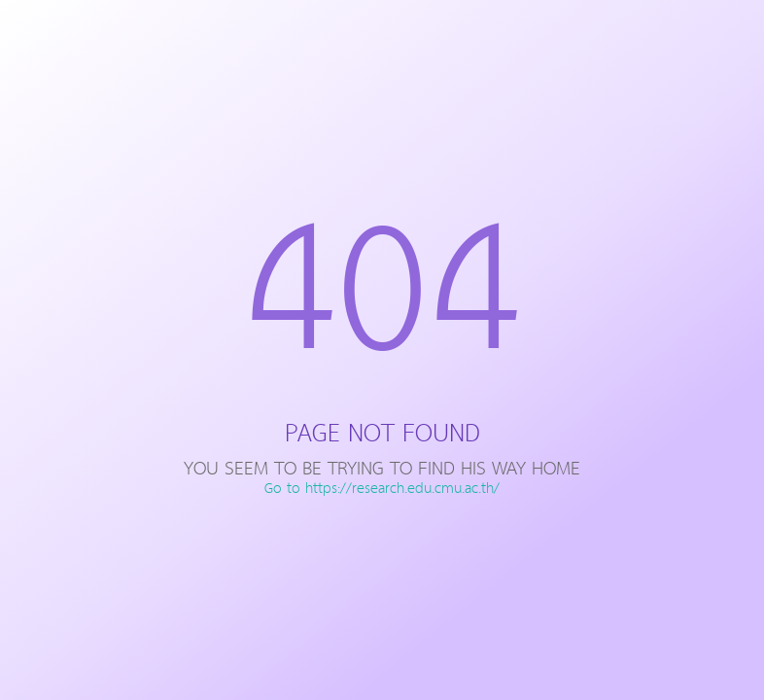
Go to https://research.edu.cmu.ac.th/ (382, 489)
